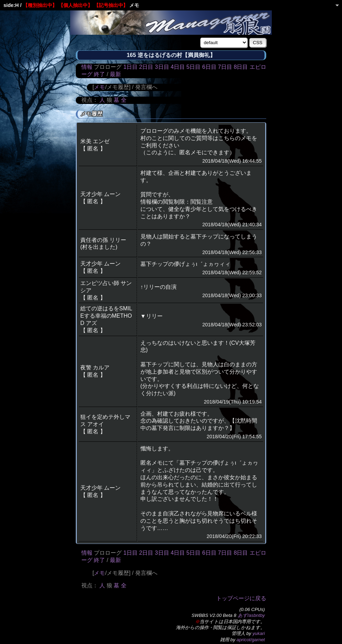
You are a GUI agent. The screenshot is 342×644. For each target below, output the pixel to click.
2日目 (146, 67)
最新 (115, 74)
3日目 (162, 67)
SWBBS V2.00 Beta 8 (214, 615)
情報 (87, 67)
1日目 (131, 67)
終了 (99, 74)
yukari (259, 633)
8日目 (241, 67)
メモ (99, 87)
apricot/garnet (251, 640)
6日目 (209, 67)
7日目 (225, 67)
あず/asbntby (251, 615)
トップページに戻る (241, 598)
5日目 (193, 67)
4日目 (178, 67)
